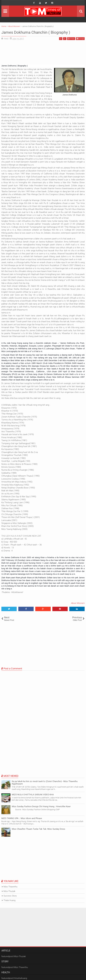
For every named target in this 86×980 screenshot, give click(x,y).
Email (80, 39)
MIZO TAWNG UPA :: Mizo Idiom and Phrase (22, 818)
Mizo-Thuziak (9, 891)
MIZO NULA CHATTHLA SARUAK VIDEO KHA (33, 795)
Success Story (10, 896)
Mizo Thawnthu (10, 887)
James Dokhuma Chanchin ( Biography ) (41, 32)
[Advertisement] (43, 53)
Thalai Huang (9, 900)
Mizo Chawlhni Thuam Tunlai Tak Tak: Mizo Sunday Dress (38, 829)
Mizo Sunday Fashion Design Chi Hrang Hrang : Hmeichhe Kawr (41, 806)
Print (71, 39)
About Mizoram (78, 603)
